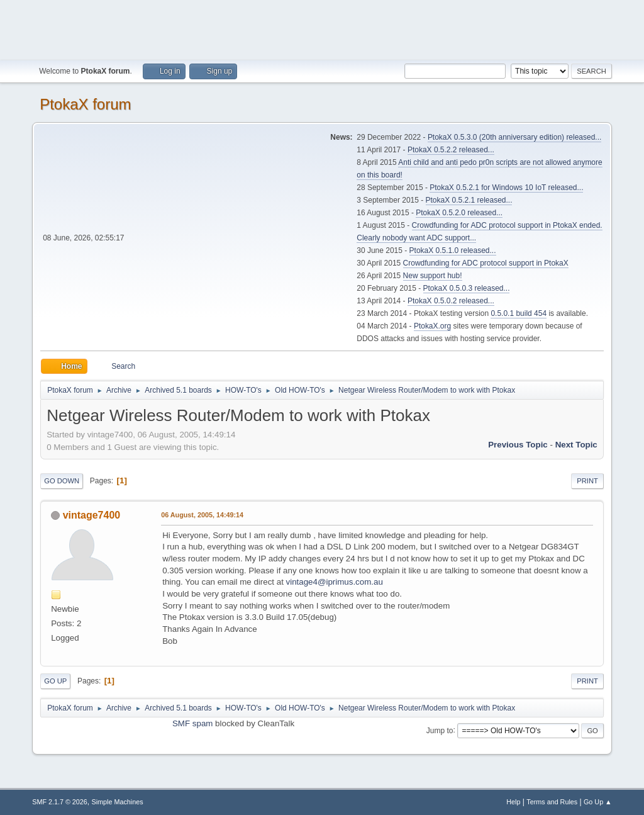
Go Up (55, 681)
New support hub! (433, 276)
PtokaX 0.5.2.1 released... (469, 200)
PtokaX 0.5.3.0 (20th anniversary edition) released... (514, 137)
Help (513, 802)
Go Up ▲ (598, 802)
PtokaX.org (432, 326)
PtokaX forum (85, 104)
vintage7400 (92, 515)
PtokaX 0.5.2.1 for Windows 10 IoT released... (506, 188)
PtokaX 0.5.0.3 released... (467, 288)
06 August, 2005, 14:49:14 (202, 515)
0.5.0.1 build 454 (519, 313)
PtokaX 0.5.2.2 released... (451, 150)
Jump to (440, 730)
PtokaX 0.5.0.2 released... (451, 301)
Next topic (576, 445)
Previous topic (518, 445)
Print (587, 481)
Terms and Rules (552, 802)
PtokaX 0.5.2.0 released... (459, 213)
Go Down (62, 481)
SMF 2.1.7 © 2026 (60, 802)
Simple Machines (118, 802)
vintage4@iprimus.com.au (335, 582)
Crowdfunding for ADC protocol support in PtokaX (486, 263)
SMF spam (192, 723)
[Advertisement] (322, 28)
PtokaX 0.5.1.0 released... (453, 250)
